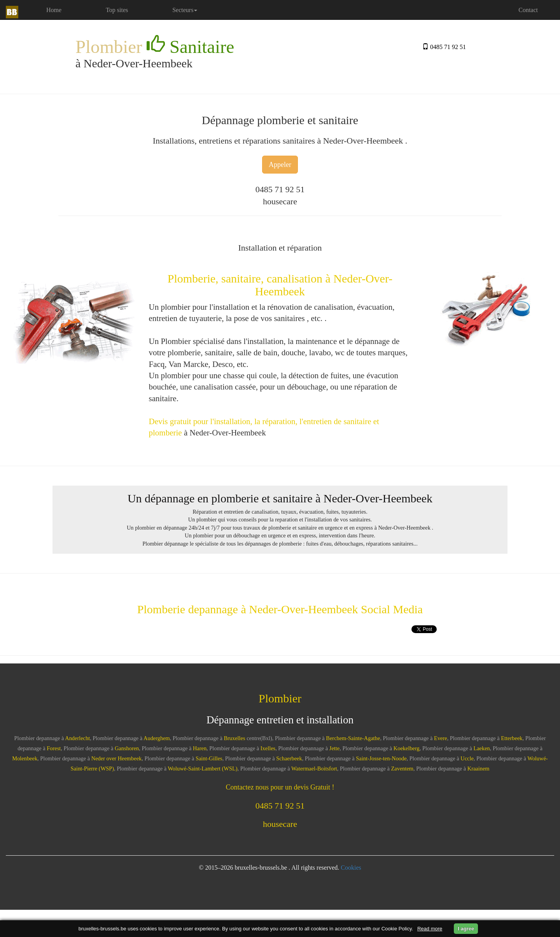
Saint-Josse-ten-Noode (381, 758)
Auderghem (157, 738)
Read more (430, 929)
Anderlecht (77, 738)
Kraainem (479, 769)
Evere (441, 738)
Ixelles (268, 748)
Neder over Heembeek (116, 758)
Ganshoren (127, 748)
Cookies (351, 868)
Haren (200, 748)
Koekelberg (407, 748)
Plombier (155, 46)
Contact (528, 10)
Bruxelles (234, 738)
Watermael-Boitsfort (314, 769)
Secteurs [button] (185, 10)
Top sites (117, 10)
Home (65, 10)
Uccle (467, 758)
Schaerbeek (289, 758)
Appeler (280, 165)
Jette (334, 748)
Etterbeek (512, 738)
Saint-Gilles (209, 758)
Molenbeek (25, 758)
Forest (54, 748)
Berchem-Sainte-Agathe (353, 738)
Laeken (481, 748)
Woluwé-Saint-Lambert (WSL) (202, 769)
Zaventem (402, 769)
